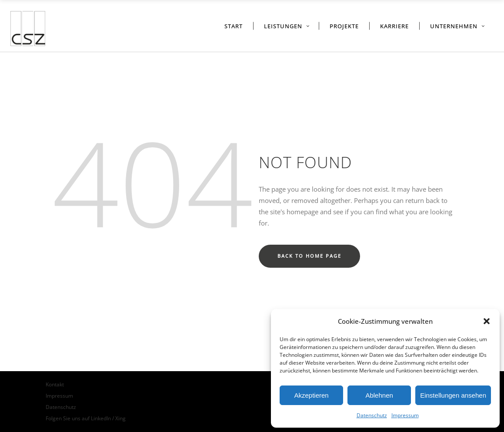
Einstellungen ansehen (453, 395)
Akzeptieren (311, 395)
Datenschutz (372, 415)
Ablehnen (379, 395)
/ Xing (119, 418)
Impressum (405, 415)
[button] (487, 321)
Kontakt (55, 384)
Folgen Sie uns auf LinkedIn (79, 418)
